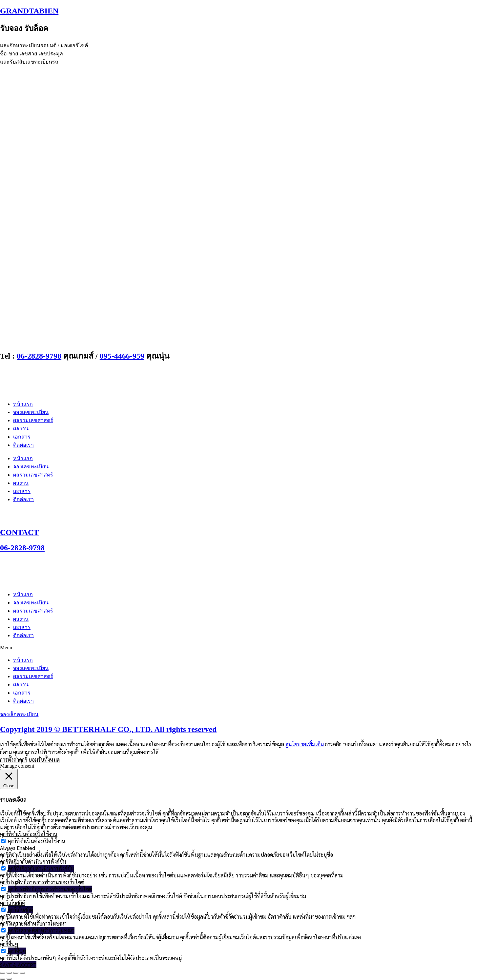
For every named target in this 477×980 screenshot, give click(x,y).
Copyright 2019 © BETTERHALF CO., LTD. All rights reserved (108, 729)
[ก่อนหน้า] (3, 979)
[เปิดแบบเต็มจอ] (9, 973)
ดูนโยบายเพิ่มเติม (305, 744)
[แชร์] (16, 973)
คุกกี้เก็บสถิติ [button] (13, 903)
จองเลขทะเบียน (31, 412)
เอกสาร (22, 437)
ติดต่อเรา (23, 445)
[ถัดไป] (9, 979)
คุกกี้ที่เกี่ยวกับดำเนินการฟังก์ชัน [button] (33, 862)
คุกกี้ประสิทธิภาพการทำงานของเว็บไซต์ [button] (42, 882)
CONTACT (19, 532)
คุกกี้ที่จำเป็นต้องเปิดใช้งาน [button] (29, 834)
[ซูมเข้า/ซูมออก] (3, 973)
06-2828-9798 (39, 356)
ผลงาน (21, 429)
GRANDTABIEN (29, 11)
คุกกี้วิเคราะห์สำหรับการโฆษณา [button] (33, 923)
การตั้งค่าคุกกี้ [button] (14, 760)
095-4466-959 (122, 356)
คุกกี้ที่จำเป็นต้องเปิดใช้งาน (37, 841)
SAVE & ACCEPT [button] (18, 965)
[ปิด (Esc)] (22, 973)
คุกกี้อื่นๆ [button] (9, 944)
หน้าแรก (23, 404)
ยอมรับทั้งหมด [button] (44, 760)
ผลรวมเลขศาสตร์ (33, 420)
